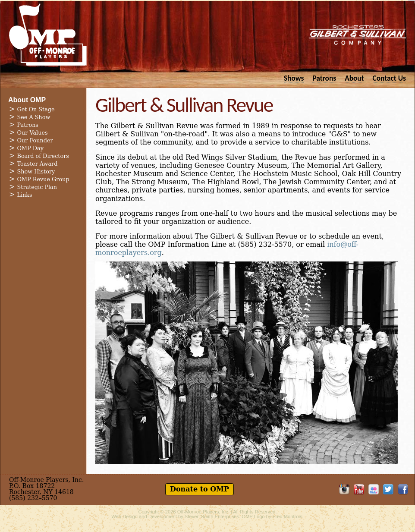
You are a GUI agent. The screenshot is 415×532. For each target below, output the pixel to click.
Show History (36, 172)
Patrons (324, 78)
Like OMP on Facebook (403, 489)
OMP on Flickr (374, 489)
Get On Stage (36, 109)
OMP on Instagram (344, 489)
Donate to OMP (200, 489)
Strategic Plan (37, 187)
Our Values (33, 133)
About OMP (27, 100)
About (354, 78)
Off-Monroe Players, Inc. (203, 512)
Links (25, 195)
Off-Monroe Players (48, 35)
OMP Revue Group (43, 179)
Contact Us (389, 78)
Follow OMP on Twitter (388, 489)
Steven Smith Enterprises (212, 516)
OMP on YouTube (359, 489)
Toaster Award (38, 164)
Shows (294, 78)
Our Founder (35, 140)
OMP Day (30, 148)
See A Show (34, 117)
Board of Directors (43, 156)
